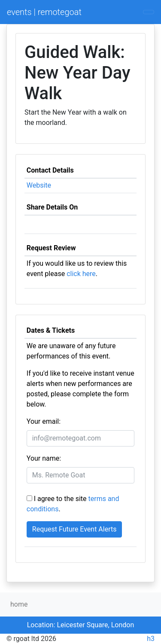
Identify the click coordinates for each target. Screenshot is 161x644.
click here (81, 274)
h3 (151, 639)
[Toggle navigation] (149, 12)
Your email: (44, 421)
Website (39, 185)
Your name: (44, 458)
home (19, 604)
